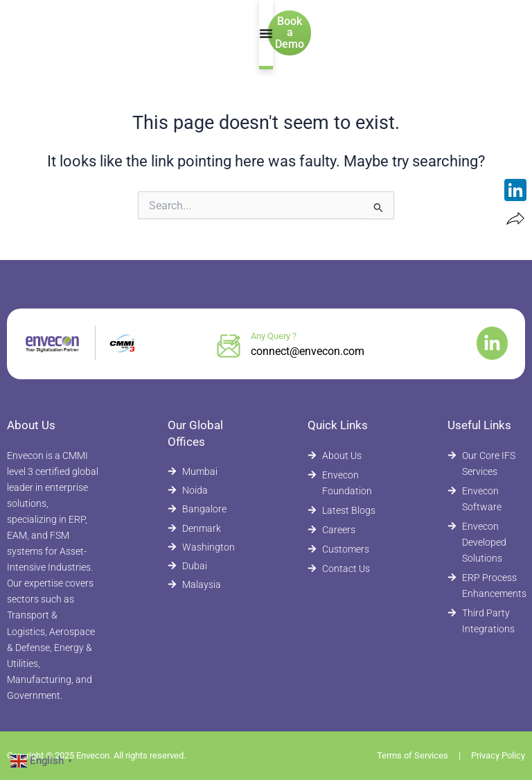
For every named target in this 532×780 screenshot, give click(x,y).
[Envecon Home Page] (69, 33)
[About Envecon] (343, 456)
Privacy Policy (498, 755)
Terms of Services (413, 755)
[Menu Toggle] (260, 33)
